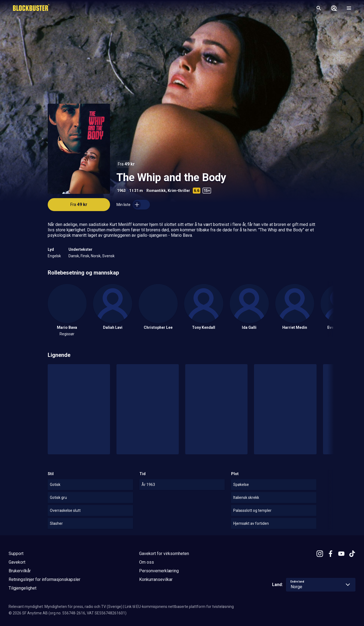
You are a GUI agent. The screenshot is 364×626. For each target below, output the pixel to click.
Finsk (85, 256)
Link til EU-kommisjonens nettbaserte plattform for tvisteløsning (179, 607)
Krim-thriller (179, 191)
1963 (121, 191)
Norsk (96, 256)
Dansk (74, 256)
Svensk (108, 256)
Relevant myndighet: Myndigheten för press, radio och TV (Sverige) (66, 607)
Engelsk (54, 256)
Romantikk (156, 191)
